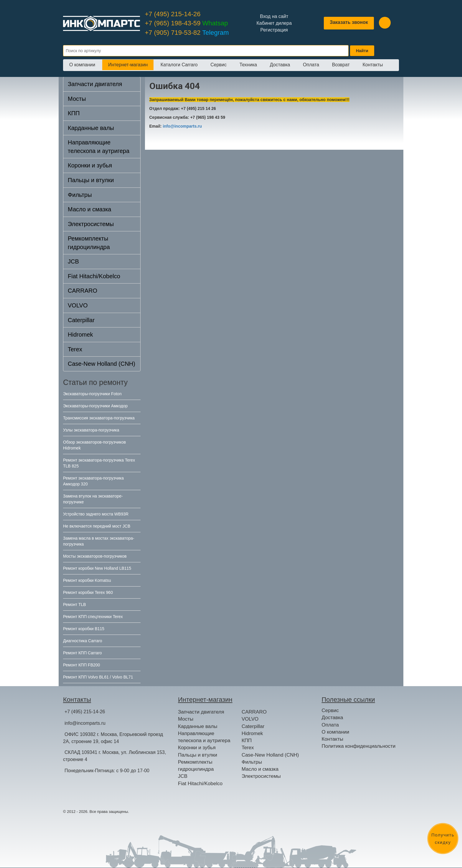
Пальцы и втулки (91, 180)
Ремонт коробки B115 (84, 629)
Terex (75, 349)
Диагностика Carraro (83, 641)
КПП (74, 113)
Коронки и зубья (90, 165)
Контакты (373, 65)
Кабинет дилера (274, 23)
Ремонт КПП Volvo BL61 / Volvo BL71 (98, 677)
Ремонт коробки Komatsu (87, 580)
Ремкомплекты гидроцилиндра (89, 243)
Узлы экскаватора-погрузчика (91, 430)
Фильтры (80, 195)
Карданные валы (91, 128)
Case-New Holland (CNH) (102, 364)
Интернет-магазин (128, 65)
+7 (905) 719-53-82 (187, 33)
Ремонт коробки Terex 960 (88, 592)
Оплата (311, 65)
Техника (248, 65)
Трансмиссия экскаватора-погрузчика (99, 418)
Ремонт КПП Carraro (82, 653)
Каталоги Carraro (179, 65)
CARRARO (82, 291)
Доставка (280, 65)
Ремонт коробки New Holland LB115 (97, 568)
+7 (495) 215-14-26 (173, 14)
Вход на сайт (274, 16)
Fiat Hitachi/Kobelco (94, 276)
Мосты (77, 99)
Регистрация (274, 30)
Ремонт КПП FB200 (81, 665)
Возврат (341, 65)
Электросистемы (91, 224)
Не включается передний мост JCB (97, 526)
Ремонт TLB (75, 605)
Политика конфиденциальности (359, 746)
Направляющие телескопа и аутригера (99, 147)
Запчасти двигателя (95, 84)
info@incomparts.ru (182, 126)
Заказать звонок (349, 22)
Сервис (218, 65)
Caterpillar (81, 320)
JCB (73, 261)
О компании (82, 65)
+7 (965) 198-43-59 (187, 23)
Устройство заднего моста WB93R (96, 514)
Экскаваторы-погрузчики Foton (92, 394)
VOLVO (78, 305)
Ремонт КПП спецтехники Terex (93, 617)
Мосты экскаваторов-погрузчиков (95, 556)
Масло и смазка (89, 209)
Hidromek (80, 335)
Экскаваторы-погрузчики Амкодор (95, 406)
